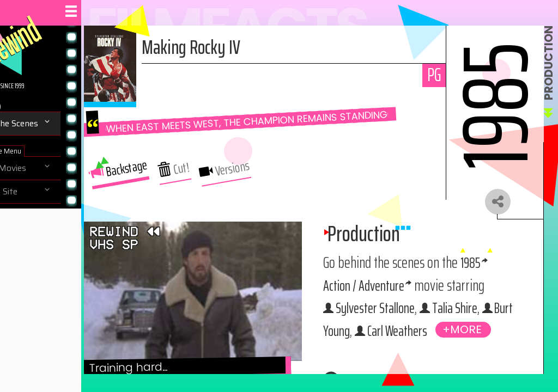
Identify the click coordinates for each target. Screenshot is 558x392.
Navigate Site (39, 192)
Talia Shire (457, 350)
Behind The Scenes (49, 124)
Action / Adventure (454, 305)
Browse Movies (43, 168)
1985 (389, 305)
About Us (32, 215)
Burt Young (417, 373)
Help (23, 238)
